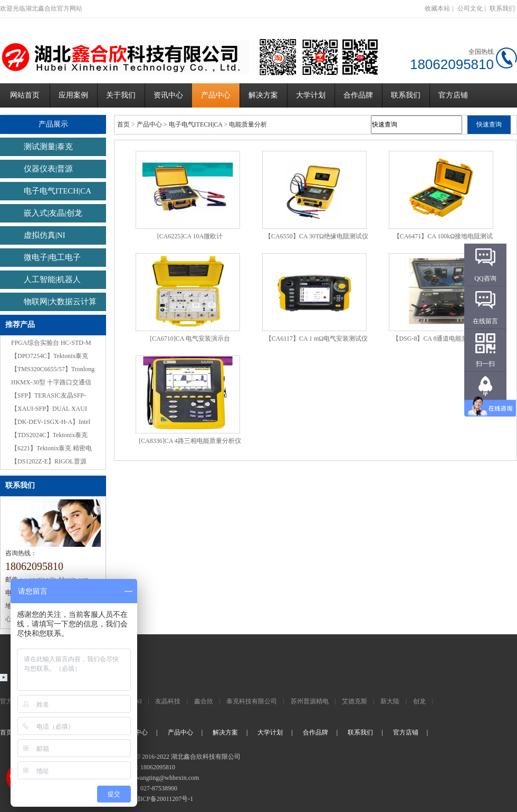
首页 (123, 124)
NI (138, 701)
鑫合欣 (204, 701)
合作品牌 (358, 95)
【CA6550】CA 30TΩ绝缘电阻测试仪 (317, 236)
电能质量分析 (248, 124)
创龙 (419, 701)
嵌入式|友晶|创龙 (53, 213)
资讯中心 (168, 95)
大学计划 (311, 95)
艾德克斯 (355, 701)
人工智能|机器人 (52, 279)
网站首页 (25, 95)
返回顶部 (485, 407)
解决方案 (263, 95)
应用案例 (73, 95)
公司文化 (470, 8)
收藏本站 (437, 8)
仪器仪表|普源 (48, 169)
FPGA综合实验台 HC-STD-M (51, 343)
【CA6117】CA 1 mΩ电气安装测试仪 (317, 339)
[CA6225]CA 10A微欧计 (190, 236)
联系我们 (502, 8)
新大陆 (390, 701)
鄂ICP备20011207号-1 (164, 799)
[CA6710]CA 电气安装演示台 (190, 339)
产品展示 (53, 124)
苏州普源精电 (310, 701)
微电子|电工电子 (52, 257)
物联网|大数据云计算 (60, 302)
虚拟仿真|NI (45, 235)
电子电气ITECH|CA (58, 191)
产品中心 (216, 95)
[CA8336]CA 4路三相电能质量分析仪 (190, 441)
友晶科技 (168, 701)
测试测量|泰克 (48, 147)
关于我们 (121, 95)
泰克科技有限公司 (252, 701)
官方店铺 (453, 95)
